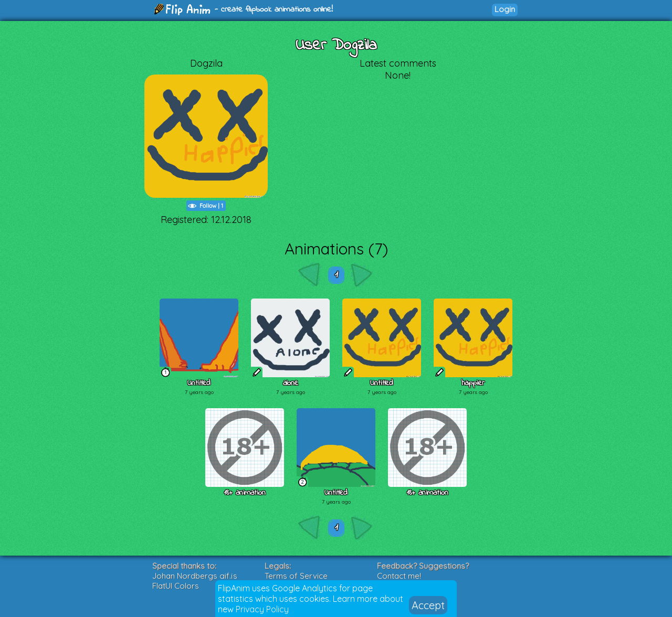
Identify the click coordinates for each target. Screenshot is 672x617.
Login (505, 9)
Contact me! (399, 576)
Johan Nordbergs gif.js (195, 576)
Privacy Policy (262, 609)
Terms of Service (296, 576)
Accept (428, 605)
